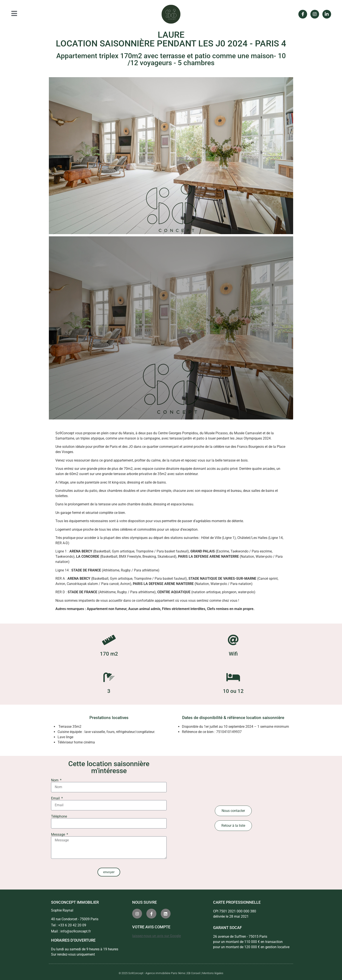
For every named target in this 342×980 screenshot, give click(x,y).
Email (56, 798)
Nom (55, 780)
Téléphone (59, 816)
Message (58, 835)
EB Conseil (194, 973)
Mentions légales (213, 973)
